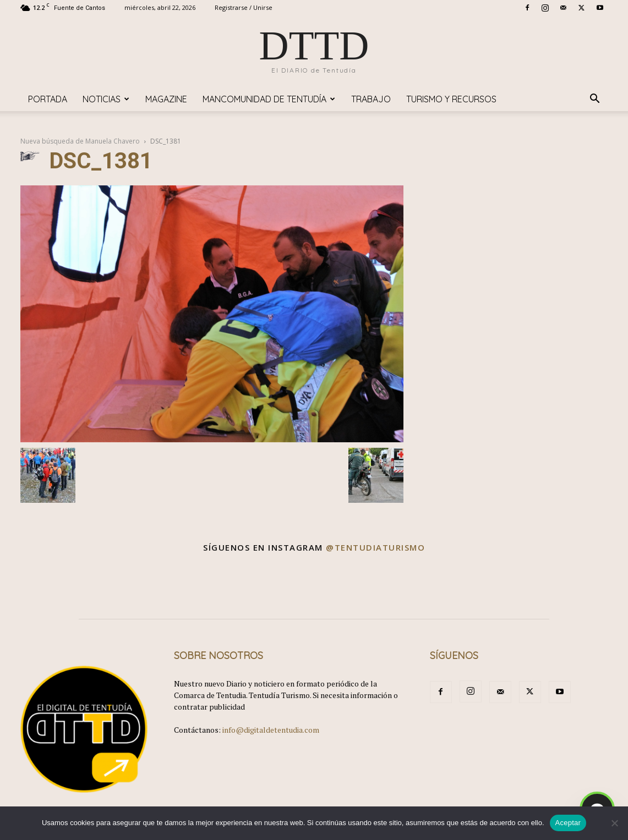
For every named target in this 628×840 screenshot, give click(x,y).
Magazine (166, 99)
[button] (595, 100)
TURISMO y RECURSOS (451, 99)
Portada (48, 99)
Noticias (106, 99)
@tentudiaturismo (375, 547)
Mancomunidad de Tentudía (269, 99)
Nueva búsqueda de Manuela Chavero (80, 141)
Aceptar (568, 823)
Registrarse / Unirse (244, 7)
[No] (614, 823)
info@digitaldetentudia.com (271, 730)
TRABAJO (371, 99)
